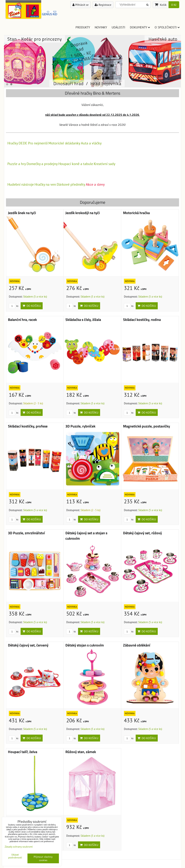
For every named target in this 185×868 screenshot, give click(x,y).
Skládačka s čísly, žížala (83, 320)
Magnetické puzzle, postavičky (147, 426)
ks (14, 306)
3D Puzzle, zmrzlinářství (26, 533)
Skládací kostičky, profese (28, 426)
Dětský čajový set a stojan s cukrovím (86, 536)
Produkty (83, 27)
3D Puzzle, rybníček (80, 426)
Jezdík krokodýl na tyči (83, 213)
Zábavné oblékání (137, 645)
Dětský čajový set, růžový (142, 533)
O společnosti (167, 27)
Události (118, 27)
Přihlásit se (80, 5)
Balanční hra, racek (22, 320)
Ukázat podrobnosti (15, 856)
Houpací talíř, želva (23, 752)
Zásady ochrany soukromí (19, 847)
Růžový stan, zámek (81, 752)
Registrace (103, 5)
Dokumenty (140, 27)
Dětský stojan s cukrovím (85, 645)
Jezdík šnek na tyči (22, 213)
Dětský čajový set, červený (28, 645)
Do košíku (32, 306)
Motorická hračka (136, 213)
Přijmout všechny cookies (43, 858)
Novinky (101, 27)
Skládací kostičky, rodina (142, 320)
